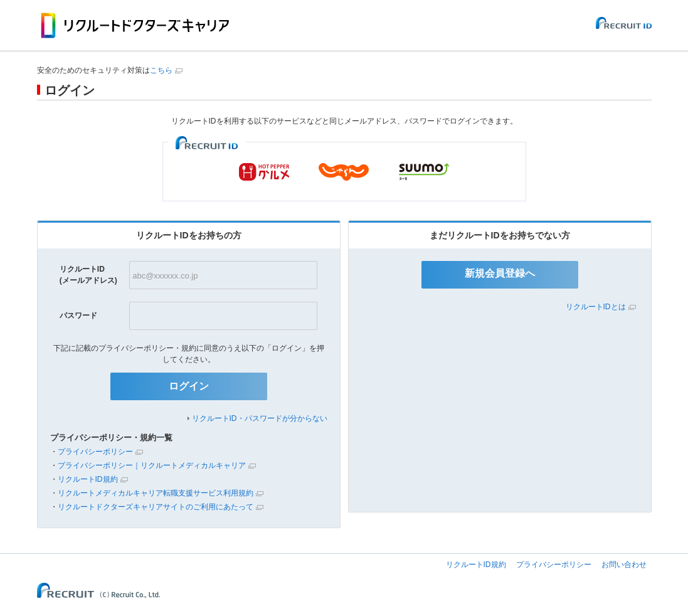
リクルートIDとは (596, 307)
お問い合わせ (624, 565)
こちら (161, 70)
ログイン (189, 386)
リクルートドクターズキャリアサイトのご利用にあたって (156, 507)
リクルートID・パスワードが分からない (260, 418)
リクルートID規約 (88, 479)
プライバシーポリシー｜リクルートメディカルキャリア (152, 465)
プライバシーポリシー (95, 452)
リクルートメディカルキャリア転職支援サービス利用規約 (156, 493)
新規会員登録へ (500, 273)
